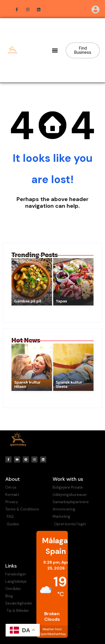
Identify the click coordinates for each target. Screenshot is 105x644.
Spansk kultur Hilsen (27, 384)
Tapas (62, 301)
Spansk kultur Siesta (69, 384)
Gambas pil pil (28, 301)
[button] (55, 51)
